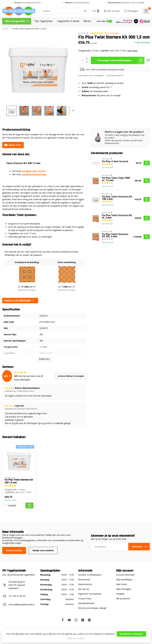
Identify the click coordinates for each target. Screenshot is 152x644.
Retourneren (84, 579)
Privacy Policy (85, 598)
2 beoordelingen (112, 33)
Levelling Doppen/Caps (34, 174)
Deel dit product (115, 75)
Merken (88, 21)
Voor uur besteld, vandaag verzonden (103, 83)
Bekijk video (13, 145)
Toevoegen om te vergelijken (91, 75)
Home (5, 29)
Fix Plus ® (83, 33)
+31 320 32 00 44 (17, 596)
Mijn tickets (122, 584)
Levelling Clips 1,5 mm (34, 171)
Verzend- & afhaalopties (90, 575)
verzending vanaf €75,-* (28, 3)
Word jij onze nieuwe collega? (92, 608)
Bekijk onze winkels (43, 550)
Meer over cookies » (76, 638)
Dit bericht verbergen (131, 634)
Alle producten (123, 598)
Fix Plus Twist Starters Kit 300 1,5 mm (29, 29)
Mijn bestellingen (124, 579)
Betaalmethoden (86, 603)
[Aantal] (22, 505)
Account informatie (125, 575)
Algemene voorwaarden (90, 594)
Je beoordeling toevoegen (71, 376)
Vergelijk (12, 505)
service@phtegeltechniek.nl (21, 604)
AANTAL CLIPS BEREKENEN (20, 300)
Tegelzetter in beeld (68, 21)
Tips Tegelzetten (43, 21)
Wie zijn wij (84, 589)
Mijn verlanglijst (124, 589)
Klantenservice (14, 550)
